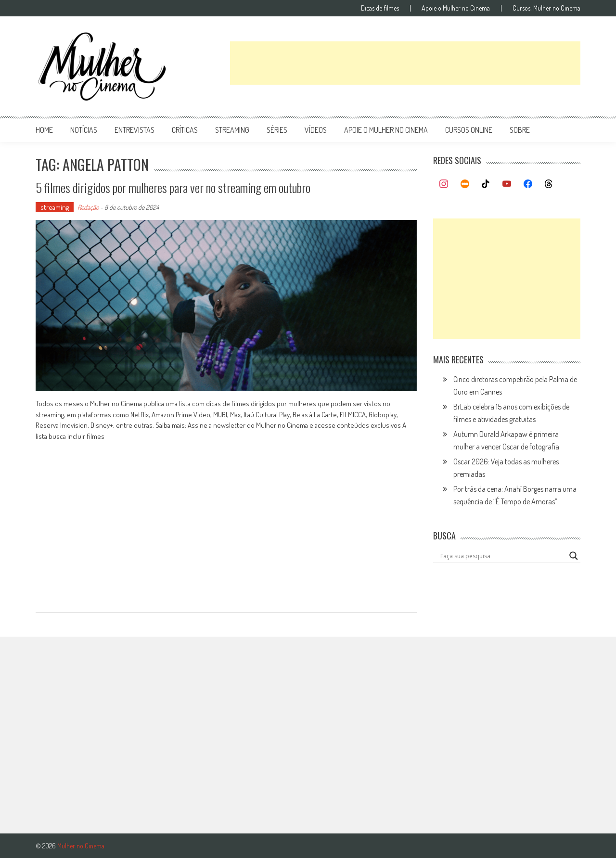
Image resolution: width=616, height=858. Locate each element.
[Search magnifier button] (574, 556)
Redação (88, 207)
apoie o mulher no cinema (386, 130)
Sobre (520, 130)
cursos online (469, 130)
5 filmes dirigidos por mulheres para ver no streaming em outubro (173, 187)
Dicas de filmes (380, 8)
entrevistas (135, 130)
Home (44, 130)
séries (277, 130)
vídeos (316, 130)
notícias (84, 130)
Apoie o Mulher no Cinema (456, 8)
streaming (232, 130)
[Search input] (502, 556)
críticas (185, 130)
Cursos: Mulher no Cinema (546, 8)
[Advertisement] (405, 63)
